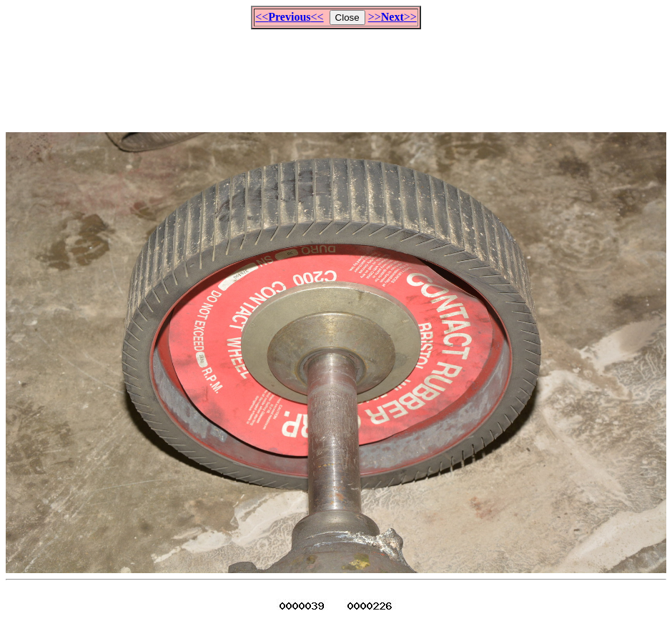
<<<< (289, 17)
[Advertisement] (336, 74)
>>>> (392, 17)
